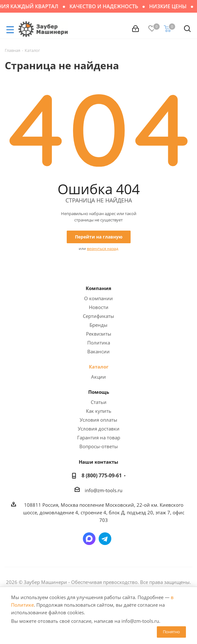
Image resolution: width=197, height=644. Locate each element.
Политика (99, 343)
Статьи (99, 402)
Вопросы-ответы (99, 446)
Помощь (99, 392)
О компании (98, 298)
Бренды (98, 325)
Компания (98, 288)
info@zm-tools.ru (104, 490)
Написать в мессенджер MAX (89, 539)
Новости (99, 307)
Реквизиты (99, 334)
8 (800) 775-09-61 (102, 475)
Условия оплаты (98, 420)
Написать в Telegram (105, 539)
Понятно (171, 632)
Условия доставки (99, 429)
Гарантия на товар (99, 437)
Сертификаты (98, 316)
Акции (98, 377)
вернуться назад (103, 248)
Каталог (99, 367)
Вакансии (98, 351)
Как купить (99, 411)
